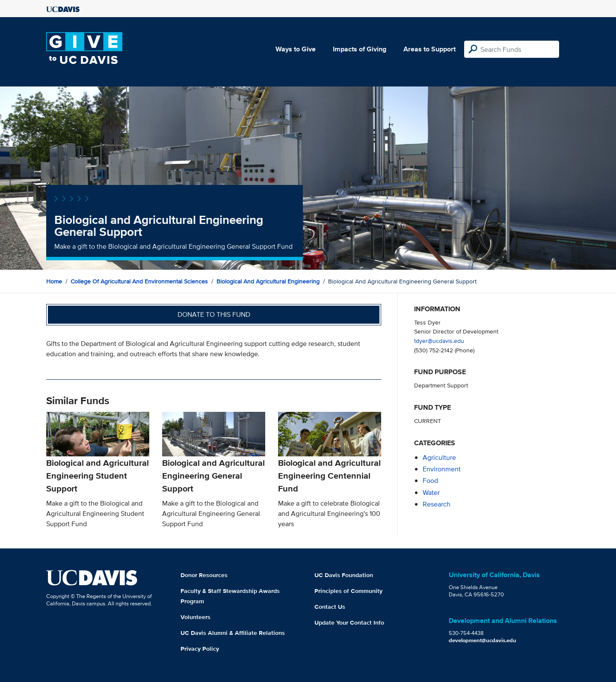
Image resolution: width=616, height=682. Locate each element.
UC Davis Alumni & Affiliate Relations (233, 633)
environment (442, 469)
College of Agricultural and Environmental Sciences (139, 281)
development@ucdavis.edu (483, 640)
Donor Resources (204, 575)
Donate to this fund (214, 314)
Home (54, 281)
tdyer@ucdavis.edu (439, 341)
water (431, 493)
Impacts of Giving (360, 49)
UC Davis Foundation (344, 575)
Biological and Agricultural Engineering (268, 281)
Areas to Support (429, 49)
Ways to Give (296, 49)
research (437, 504)
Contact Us (330, 607)
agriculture (439, 457)
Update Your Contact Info (349, 622)
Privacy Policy (200, 649)
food (430, 481)
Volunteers (195, 617)
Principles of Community (348, 591)
